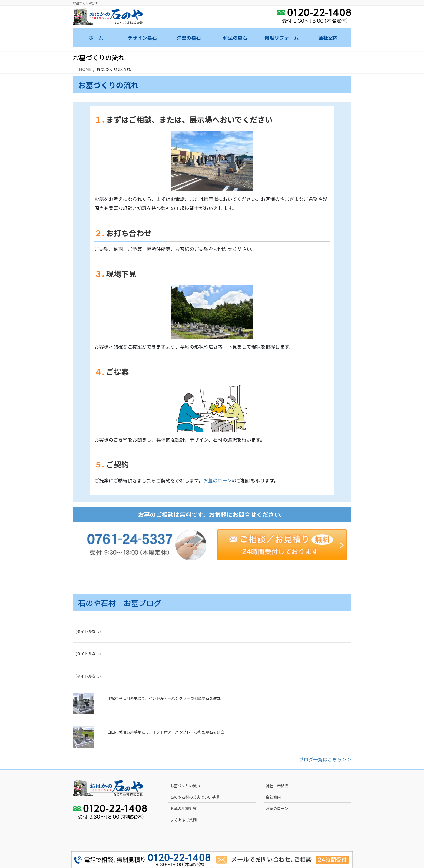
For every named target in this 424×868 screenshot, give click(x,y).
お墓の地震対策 (183, 808)
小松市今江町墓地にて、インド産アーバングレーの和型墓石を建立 (164, 698)
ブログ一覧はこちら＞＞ (325, 759)
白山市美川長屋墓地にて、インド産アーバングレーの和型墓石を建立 (166, 732)
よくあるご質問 (183, 820)
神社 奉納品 (277, 786)
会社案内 (273, 797)
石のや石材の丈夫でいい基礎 (195, 797)
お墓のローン (218, 480)
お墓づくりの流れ (185, 786)
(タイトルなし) (88, 631)
